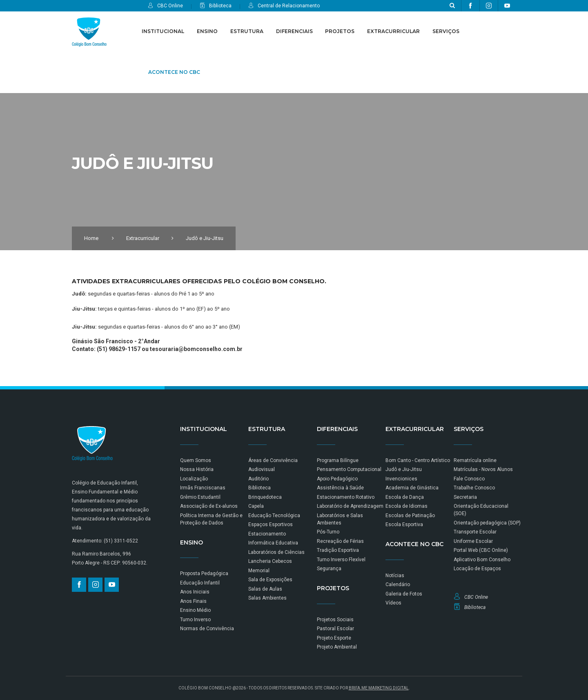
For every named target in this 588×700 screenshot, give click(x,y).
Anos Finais (193, 601)
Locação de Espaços (477, 569)
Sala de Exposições (270, 580)
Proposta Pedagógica (204, 573)
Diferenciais (294, 31)
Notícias (395, 576)
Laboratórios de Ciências (276, 552)
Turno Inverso (195, 620)
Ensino (207, 31)
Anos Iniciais (195, 592)
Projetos (340, 31)
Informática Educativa (273, 543)
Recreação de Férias (340, 541)
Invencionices (401, 479)
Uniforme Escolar (473, 541)
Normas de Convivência (207, 629)
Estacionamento (267, 534)
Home (91, 238)
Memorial (259, 571)
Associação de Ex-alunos (209, 506)
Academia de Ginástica (412, 488)
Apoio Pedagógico (337, 479)
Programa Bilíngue (338, 460)
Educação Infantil (200, 583)
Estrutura (247, 31)
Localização (194, 479)
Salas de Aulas (265, 589)
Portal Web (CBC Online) (481, 550)
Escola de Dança (405, 497)
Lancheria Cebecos (270, 561)
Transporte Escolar (475, 532)
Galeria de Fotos (404, 594)
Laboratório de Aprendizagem (350, 506)
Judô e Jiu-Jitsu (404, 469)
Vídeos (393, 603)
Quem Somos (196, 460)
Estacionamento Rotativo (346, 497)
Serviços (446, 31)
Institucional (163, 31)
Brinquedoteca (265, 497)
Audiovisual (262, 469)
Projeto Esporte (334, 638)
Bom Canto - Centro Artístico (418, 460)
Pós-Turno (328, 532)
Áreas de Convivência (273, 460)
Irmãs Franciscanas (203, 488)
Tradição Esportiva (338, 550)
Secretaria (465, 497)
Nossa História (197, 469)
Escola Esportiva (404, 524)
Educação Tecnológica (274, 516)
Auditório (258, 479)
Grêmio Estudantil (200, 497)
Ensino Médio (195, 610)
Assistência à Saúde (340, 488)
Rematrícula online (475, 460)
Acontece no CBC (174, 72)
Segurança (329, 569)
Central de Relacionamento (284, 6)
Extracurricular (393, 31)
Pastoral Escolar (335, 629)
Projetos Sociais (335, 620)
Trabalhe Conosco (474, 488)
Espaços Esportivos (271, 524)
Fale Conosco (469, 479)
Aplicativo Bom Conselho (482, 560)
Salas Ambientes (267, 598)
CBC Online (165, 6)
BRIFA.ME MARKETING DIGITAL (379, 688)
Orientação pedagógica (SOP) (487, 523)
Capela (256, 506)
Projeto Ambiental (337, 647)
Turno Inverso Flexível (341, 560)
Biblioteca (216, 6)
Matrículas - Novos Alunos (483, 469)
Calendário (398, 584)
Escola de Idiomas (406, 506)
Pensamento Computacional (349, 469)
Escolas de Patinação (410, 516)
